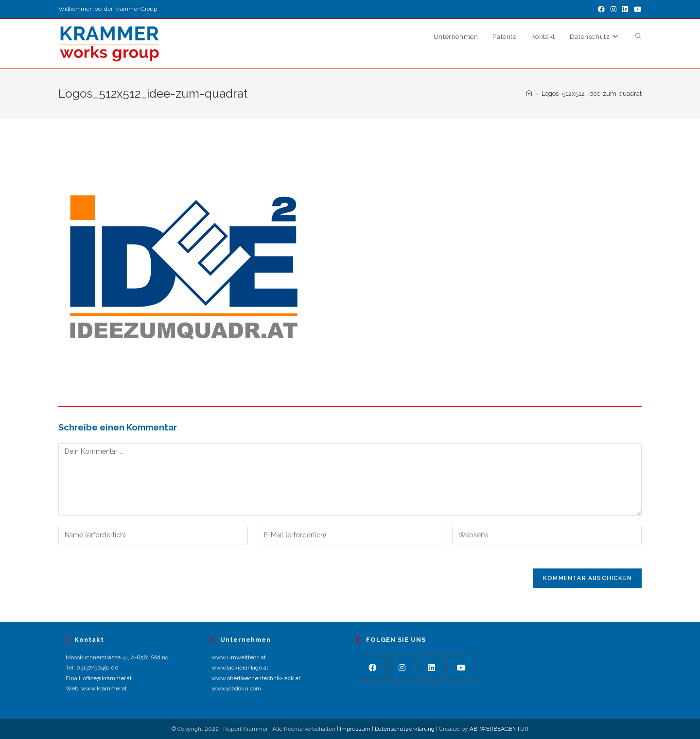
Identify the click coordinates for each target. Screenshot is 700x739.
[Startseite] (529, 94)
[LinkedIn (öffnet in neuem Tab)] (625, 9)
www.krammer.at (104, 688)
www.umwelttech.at (239, 657)
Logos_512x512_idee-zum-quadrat (592, 94)
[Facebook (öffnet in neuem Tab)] (601, 9)
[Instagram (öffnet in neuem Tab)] (613, 9)
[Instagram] (402, 667)
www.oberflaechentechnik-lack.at (256, 678)
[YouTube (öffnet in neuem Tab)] (636, 9)
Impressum (355, 729)
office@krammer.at (107, 678)
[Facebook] (372, 667)
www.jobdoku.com (236, 688)
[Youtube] (461, 667)
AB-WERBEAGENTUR (499, 729)
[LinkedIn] (431, 667)
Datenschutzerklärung (405, 729)
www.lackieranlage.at (240, 668)
